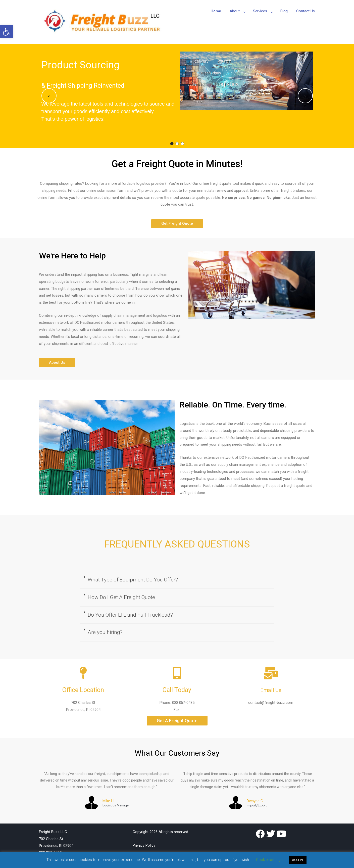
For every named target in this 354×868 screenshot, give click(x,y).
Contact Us (306, 11)
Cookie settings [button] (269, 860)
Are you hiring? (105, 632)
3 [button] (182, 144)
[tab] (177, 580)
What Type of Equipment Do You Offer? (133, 580)
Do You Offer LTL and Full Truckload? (130, 615)
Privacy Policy (144, 845)
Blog (284, 11)
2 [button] (177, 144)
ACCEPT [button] (298, 860)
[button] (177, 224)
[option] (177, 90)
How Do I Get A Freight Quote (121, 597)
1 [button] (172, 144)
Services (260, 11)
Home (216, 11)
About (235, 11)
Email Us (271, 690)
